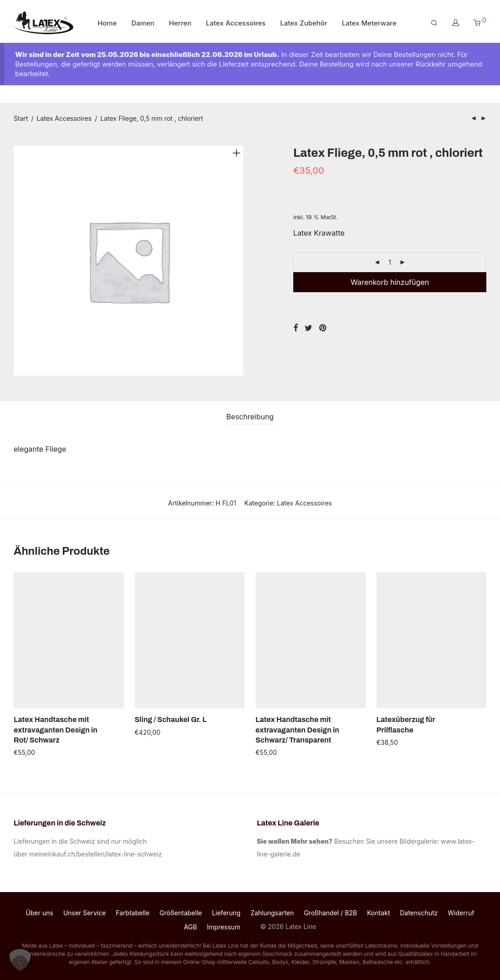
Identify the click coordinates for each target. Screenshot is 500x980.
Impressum (224, 927)
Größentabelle (181, 913)
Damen (143, 24)
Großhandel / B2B (330, 913)
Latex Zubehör (304, 24)
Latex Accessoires (236, 24)
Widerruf (461, 913)
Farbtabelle (133, 913)
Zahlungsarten (272, 913)
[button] (20, 960)
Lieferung (226, 913)
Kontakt (378, 913)
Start (21, 118)
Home (107, 24)
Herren (180, 24)
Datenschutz (419, 913)
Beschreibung (250, 417)
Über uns (40, 913)
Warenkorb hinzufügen (390, 282)
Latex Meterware (369, 24)
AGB (191, 927)
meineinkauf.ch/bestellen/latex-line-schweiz (97, 854)
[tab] (250, 417)
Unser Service (85, 913)
